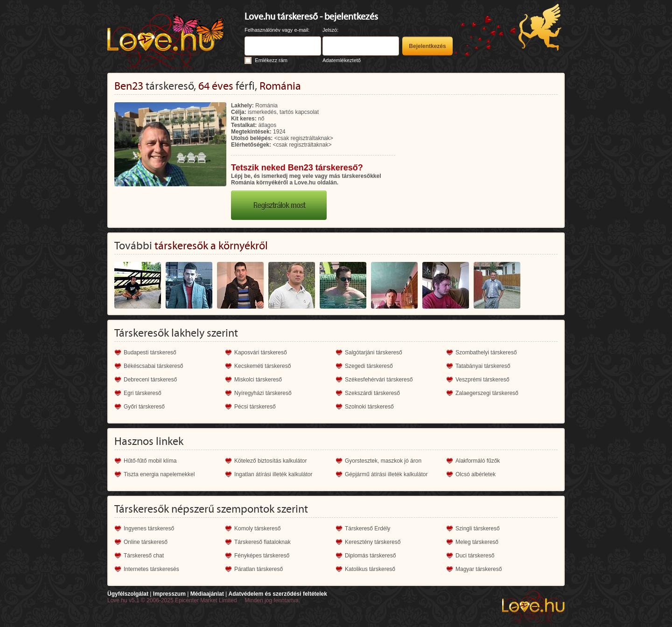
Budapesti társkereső (150, 352)
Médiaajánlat (207, 594)
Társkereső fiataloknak (262, 542)
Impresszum (169, 594)
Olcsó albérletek (476, 474)
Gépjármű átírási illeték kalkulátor (386, 474)
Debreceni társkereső (150, 380)
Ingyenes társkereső (149, 528)
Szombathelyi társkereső (486, 352)
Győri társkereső (144, 407)
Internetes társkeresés (151, 569)
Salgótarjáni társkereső (374, 352)
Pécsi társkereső (255, 407)
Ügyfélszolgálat (128, 594)
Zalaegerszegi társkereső (487, 393)
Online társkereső (146, 542)
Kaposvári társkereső (261, 352)
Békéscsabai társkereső (153, 366)
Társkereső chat (144, 556)
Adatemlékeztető (342, 60)
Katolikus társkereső (370, 569)
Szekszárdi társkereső (372, 393)
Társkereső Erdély (367, 528)
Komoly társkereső (257, 528)
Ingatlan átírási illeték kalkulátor (273, 474)
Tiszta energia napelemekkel (159, 474)
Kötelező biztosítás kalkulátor (270, 461)
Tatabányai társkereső (483, 366)
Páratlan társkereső (259, 569)
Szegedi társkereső (369, 366)
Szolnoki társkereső (369, 407)
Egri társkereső (143, 393)
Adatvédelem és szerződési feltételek (277, 594)
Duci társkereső (475, 556)
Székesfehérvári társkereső (379, 380)
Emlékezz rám (271, 60)
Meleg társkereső (477, 542)
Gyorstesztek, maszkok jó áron (383, 461)
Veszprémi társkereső (482, 380)
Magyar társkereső (479, 569)
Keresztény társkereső (373, 542)
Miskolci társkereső (258, 380)
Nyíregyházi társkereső (263, 393)
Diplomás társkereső (370, 556)
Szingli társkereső (478, 528)
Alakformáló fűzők (478, 461)
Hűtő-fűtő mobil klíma (150, 461)
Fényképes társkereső (262, 556)
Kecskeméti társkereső (262, 366)
